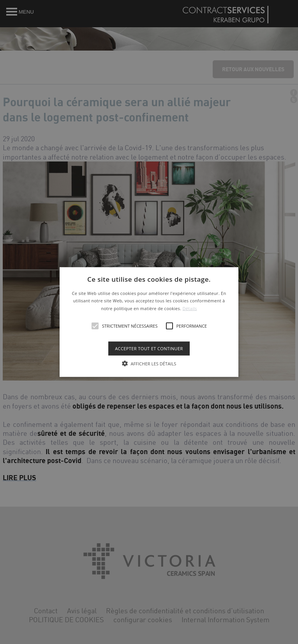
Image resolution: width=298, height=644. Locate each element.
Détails (190, 308)
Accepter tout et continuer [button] (149, 348)
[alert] (149, 322)
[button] (149, 322)
